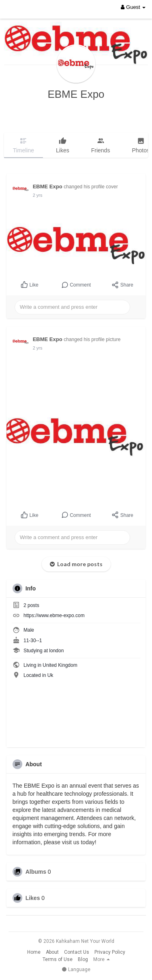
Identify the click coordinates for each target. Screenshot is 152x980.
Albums (36, 872)
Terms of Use (58, 959)
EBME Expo (76, 94)
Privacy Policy (110, 952)
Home (34, 952)
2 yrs (38, 195)
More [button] (102, 959)
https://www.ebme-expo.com (54, 615)
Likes (33, 898)
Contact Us (77, 952)
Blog (83, 959)
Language (76, 969)
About (52, 952)
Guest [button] (133, 7)
